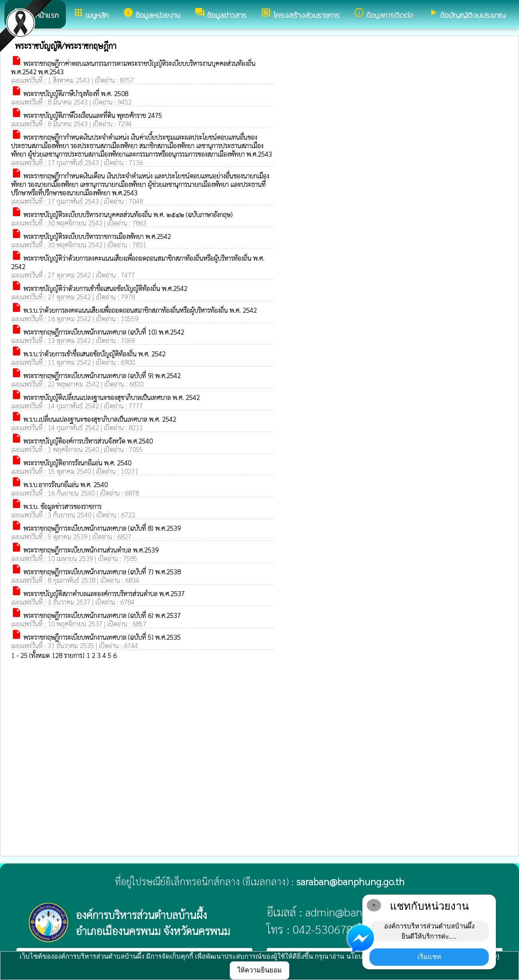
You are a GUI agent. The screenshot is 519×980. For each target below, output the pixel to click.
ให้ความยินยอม (259, 970)
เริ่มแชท (429, 957)
